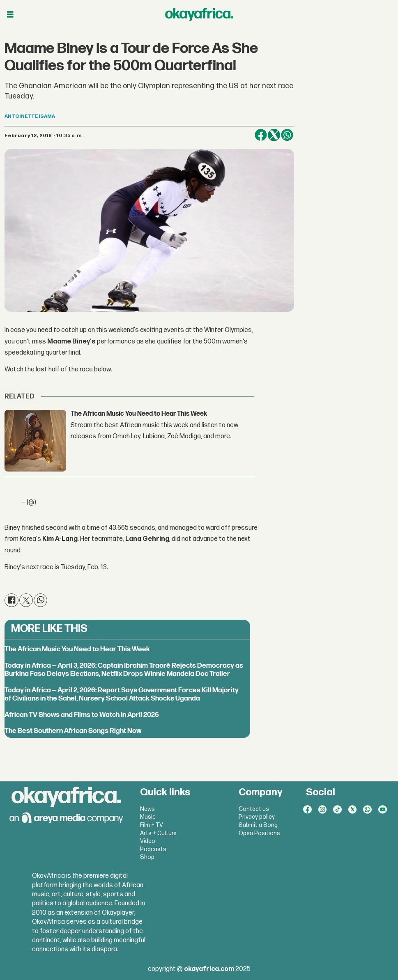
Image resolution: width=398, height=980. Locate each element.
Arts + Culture (158, 833)
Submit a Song (258, 825)
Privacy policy (257, 817)
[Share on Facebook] (261, 135)
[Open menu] (10, 15)
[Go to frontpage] (199, 14)
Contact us (254, 809)
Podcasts (153, 849)
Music (148, 817)
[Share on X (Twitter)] (274, 135)
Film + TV (152, 825)
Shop (147, 857)
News (147, 809)
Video (148, 841)
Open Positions (259, 833)
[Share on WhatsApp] (287, 135)
